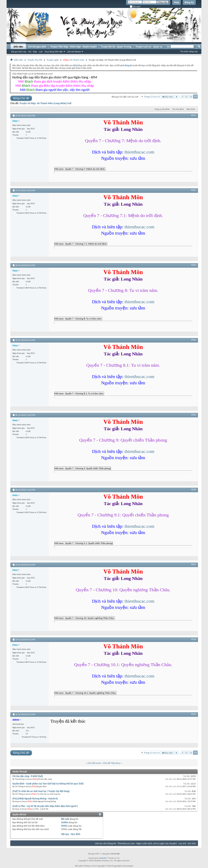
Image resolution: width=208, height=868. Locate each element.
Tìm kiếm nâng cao (189, 51)
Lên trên (192, 843)
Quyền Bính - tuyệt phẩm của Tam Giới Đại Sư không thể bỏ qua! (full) (48, 784)
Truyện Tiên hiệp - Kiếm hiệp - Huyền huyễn (74, 47)
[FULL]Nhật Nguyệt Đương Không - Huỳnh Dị (35, 799)
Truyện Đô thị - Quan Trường (116, 47)
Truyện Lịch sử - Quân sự (149, 47)
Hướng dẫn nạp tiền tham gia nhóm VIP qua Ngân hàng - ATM (55, 77)
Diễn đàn (18, 47)
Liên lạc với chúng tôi (106, 843)
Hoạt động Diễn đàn (54, 52)
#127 (194, 564)
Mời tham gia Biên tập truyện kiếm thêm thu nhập (55, 86)
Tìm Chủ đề (177, 109)
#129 (194, 714)
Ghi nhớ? (135, 7)
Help (176, 2)
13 (195, 96)
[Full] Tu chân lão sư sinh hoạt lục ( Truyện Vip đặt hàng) (41, 791)
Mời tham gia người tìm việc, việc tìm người (55, 90)
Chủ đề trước (94, 763)
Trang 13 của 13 (152, 96)
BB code (65, 819)
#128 (194, 639)
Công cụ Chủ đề (161, 109)
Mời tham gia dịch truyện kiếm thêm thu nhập (55, 81)
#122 (194, 190)
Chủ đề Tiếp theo (112, 763)
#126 (194, 490)
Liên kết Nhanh (74, 52)
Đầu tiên (167, 97)
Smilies (65, 822)
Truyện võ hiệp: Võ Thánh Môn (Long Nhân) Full (45, 103)
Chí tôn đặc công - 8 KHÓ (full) (28, 776)
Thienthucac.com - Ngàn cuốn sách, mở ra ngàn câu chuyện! (147, 843)
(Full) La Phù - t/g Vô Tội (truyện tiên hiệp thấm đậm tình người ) (45, 806)
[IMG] (64, 826)
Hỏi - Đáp (32, 52)
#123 (194, 265)
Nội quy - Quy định (71, 834)
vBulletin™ (104, 858)
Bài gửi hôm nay (19, 52)
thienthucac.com (139, 152)
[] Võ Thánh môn (74, 60)
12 (191, 96)
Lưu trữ (183, 843)
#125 (194, 415)
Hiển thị (190, 109)
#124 (194, 340)
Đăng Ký (189, 2)
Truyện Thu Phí (35, 60)
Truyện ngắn (53, 60)
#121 (194, 115)
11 (186, 96)
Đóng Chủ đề (21, 98)
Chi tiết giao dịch (37, 47)
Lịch (41, 52)
